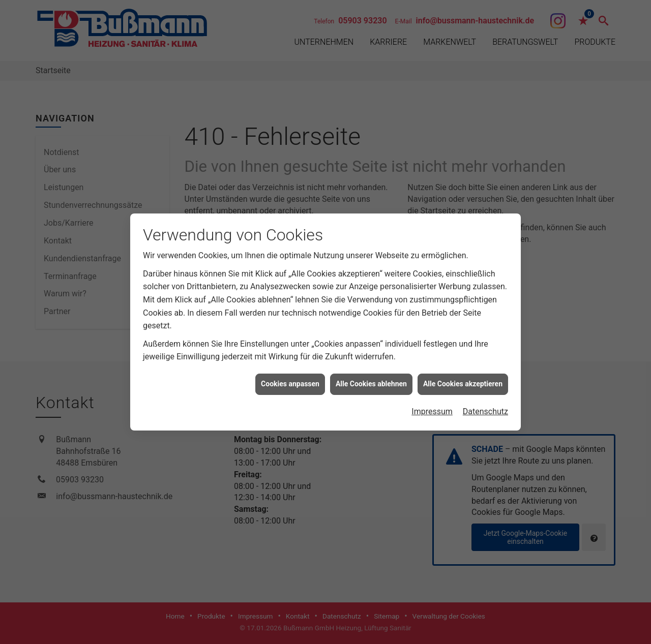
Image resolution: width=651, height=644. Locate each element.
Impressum (432, 407)
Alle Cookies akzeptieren (463, 380)
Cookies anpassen (290, 380)
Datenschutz (485, 407)
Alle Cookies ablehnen (371, 380)
